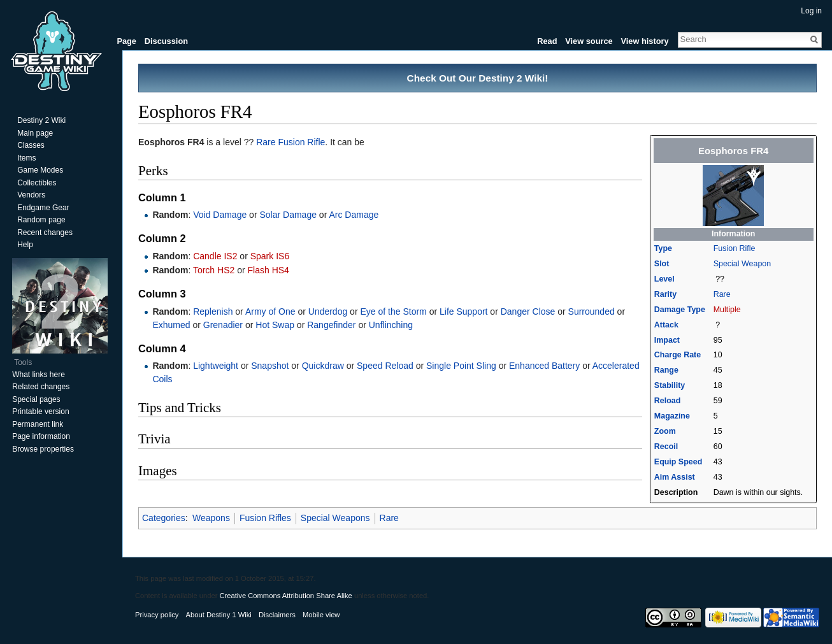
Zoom (665, 431)
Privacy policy (157, 615)
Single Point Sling (461, 366)
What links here (39, 375)
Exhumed (171, 325)
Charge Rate (678, 355)
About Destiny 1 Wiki (219, 615)
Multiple (727, 310)
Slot (662, 264)
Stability (670, 385)
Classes (31, 145)
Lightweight (216, 366)
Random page (41, 220)
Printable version (40, 411)
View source (589, 41)
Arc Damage (354, 215)
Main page (35, 133)
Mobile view (321, 615)
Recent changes (45, 233)
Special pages (36, 399)
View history (644, 41)
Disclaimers (277, 615)
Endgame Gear (43, 208)
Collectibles (37, 183)
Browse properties (43, 449)
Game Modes (40, 170)
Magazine (672, 416)
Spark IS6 (270, 256)
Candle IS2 (215, 256)
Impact (667, 340)
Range (666, 370)
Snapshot (270, 366)
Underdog (328, 311)
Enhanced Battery (544, 366)
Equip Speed (678, 462)
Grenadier (223, 325)
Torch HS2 (214, 270)
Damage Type (680, 310)
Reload (668, 401)
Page (126, 41)
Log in (811, 11)
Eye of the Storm (393, 311)
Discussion (166, 41)
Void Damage (220, 215)
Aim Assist (675, 477)
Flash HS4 (269, 270)
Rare (722, 294)
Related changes (41, 387)
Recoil (666, 447)
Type (663, 248)
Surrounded (592, 311)
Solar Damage (288, 215)
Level (664, 279)
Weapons (211, 518)
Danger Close (528, 311)
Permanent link (38, 424)
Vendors (31, 195)
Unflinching (391, 325)
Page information (41, 436)
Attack (666, 325)
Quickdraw (323, 366)
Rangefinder (331, 325)
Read (547, 41)
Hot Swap (275, 325)
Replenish (213, 311)
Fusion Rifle (735, 248)
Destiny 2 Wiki (41, 120)
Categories (164, 518)
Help (25, 245)
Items (26, 158)
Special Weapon (742, 264)
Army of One (270, 311)
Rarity (665, 294)
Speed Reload (385, 366)
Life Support (464, 311)
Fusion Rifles (265, 518)
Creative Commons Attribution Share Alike (285, 596)
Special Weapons (335, 518)
